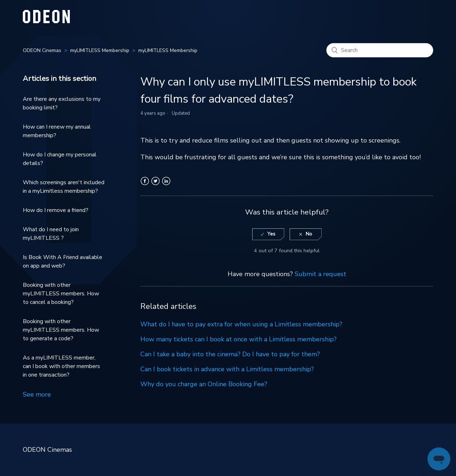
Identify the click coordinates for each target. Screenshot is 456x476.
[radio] (268, 234)
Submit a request (320, 274)
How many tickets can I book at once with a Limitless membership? (239, 339)
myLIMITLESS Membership (100, 50)
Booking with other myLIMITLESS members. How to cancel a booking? (61, 294)
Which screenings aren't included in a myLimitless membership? (64, 187)
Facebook (145, 185)
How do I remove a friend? (56, 210)
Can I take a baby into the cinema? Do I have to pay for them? (230, 354)
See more (37, 394)
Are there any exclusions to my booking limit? (62, 103)
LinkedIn (166, 185)
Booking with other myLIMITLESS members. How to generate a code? (61, 330)
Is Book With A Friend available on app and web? (63, 262)
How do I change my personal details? (60, 159)
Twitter (156, 185)
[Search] (380, 50)
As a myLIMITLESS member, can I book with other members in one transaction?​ (61, 366)
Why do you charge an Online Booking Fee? (204, 384)
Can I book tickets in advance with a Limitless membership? (227, 369)
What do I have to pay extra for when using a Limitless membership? (241, 324)
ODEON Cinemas (42, 50)
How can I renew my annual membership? (57, 131)
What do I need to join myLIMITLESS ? (51, 234)
